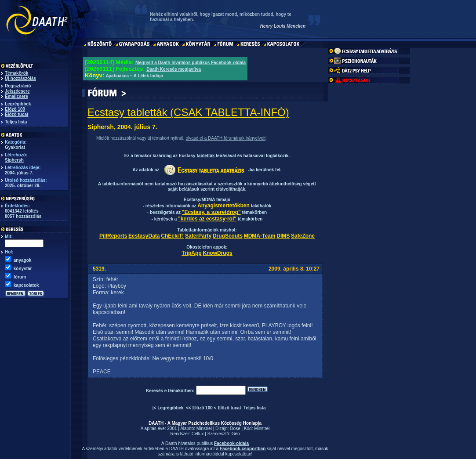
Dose (235, 428)
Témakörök (16, 73)
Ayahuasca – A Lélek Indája (134, 76)
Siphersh (14, 160)
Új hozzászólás (20, 78)
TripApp (191, 253)
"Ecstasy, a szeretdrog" (211, 212)
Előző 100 (15, 109)
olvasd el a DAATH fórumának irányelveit (225, 138)
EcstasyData (144, 236)
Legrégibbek (18, 104)
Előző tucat (16, 114)
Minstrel (204, 428)
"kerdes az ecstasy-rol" (207, 219)
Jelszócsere (17, 91)
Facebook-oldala (231, 443)
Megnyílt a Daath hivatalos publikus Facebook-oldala (191, 63)
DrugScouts (228, 236)
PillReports (113, 236)
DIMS (283, 236)
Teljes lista (16, 122)
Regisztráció (18, 86)
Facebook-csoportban (243, 449)
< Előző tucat (228, 408)
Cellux (198, 434)
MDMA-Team (260, 236)
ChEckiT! (172, 236)
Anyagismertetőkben (223, 206)
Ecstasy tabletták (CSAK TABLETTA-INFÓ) (188, 112)
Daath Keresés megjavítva (174, 69)
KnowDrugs (217, 253)
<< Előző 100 (199, 408)
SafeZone (303, 236)
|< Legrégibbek (168, 408)
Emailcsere (16, 96)
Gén (236, 434)
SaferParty (198, 236)
